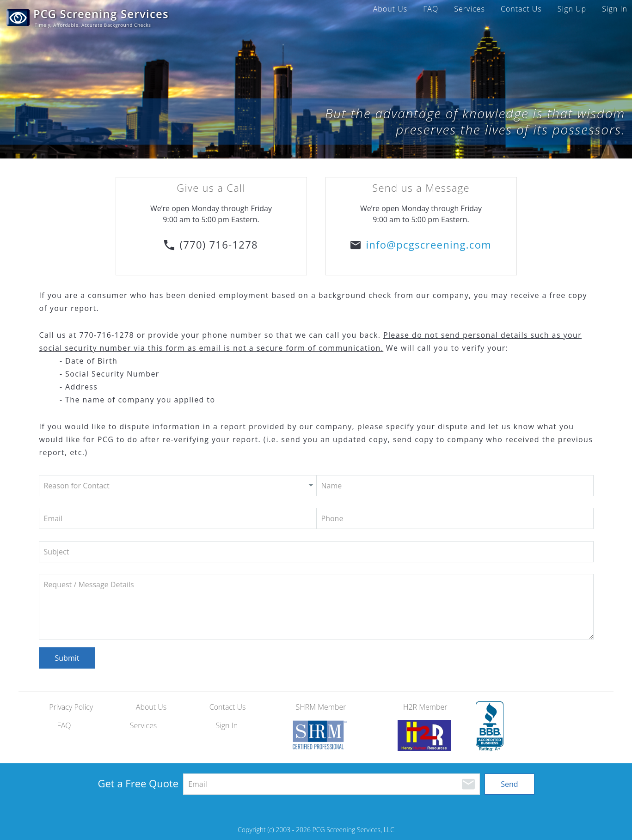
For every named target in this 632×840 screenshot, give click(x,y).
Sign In (615, 9)
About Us (390, 9)
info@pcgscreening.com (428, 244)
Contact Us (521, 9)
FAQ (431, 9)
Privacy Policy (71, 707)
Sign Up (572, 9)
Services (469, 9)
